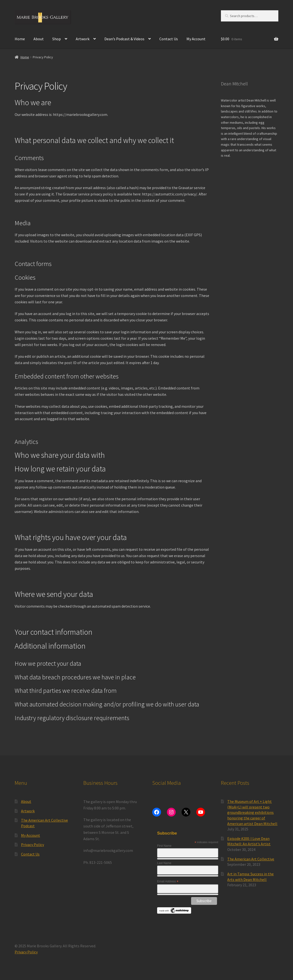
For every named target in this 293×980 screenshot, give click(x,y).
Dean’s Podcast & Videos (124, 39)
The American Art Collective (251, 859)
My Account (196, 39)
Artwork (83, 39)
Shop (57, 39)
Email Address (168, 882)
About (39, 39)
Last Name (164, 863)
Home (20, 39)
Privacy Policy (33, 845)
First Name (164, 846)
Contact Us (169, 39)
